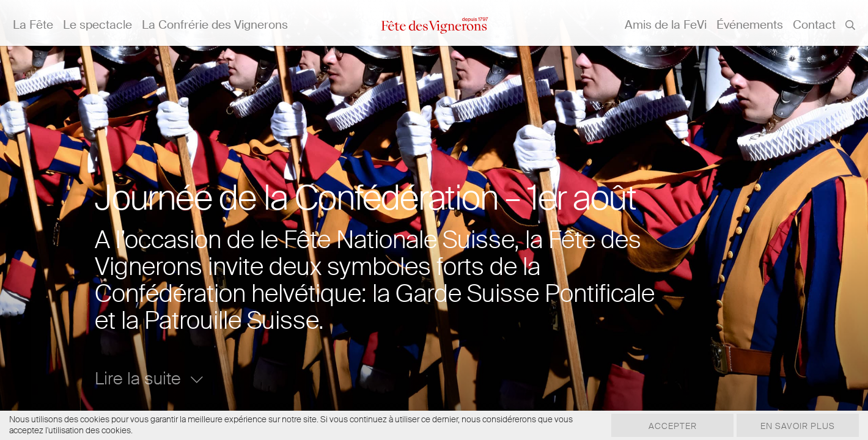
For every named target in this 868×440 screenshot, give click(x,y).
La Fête (33, 25)
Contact (814, 25)
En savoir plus (798, 426)
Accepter (673, 426)
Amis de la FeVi (666, 25)
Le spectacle (97, 25)
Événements (750, 25)
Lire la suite (149, 379)
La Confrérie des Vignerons (215, 25)
